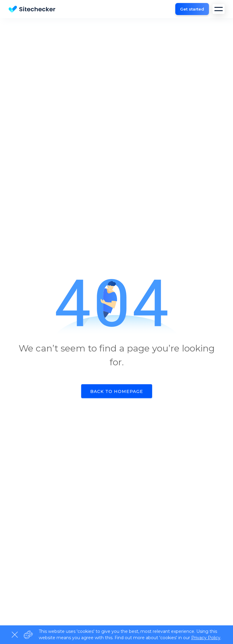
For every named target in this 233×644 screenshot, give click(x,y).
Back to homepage (117, 391)
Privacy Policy (206, 638)
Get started (192, 9)
